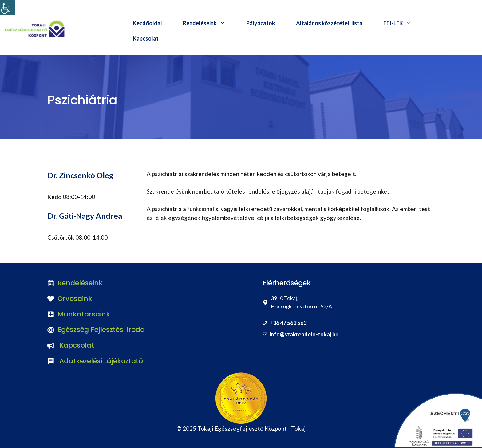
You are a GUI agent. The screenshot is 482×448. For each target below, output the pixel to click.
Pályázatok (261, 23)
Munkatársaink (84, 314)
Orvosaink (75, 299)
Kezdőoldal (147, 23)
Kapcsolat (146, 38)
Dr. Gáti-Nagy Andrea (85, 216)
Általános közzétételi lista (329, 23)
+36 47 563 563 (288, 323)
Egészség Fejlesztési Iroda (101, 330)
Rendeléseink (209, 23)
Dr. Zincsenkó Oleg (80, 175)
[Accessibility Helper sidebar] (7, 7)
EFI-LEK (403, 23)
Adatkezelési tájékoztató (101, 361)
